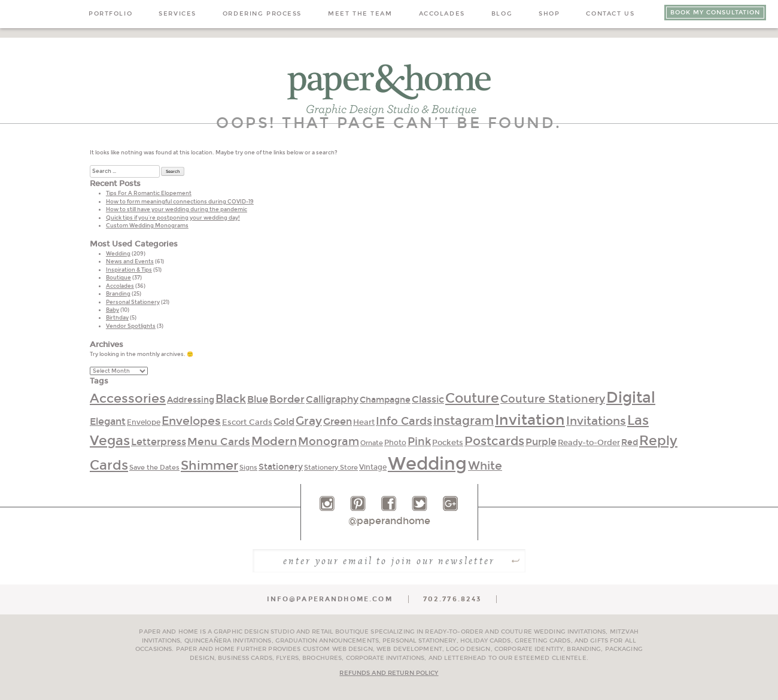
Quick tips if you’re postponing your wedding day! (173, 218)
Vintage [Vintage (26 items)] (373, 467)
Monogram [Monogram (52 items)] (329, 442)
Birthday (117, 318)
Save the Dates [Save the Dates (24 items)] (154, 467)
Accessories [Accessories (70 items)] (128, 399)
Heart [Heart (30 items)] (364, 422)
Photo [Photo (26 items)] (395, 443)
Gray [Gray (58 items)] (309, 421)
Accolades (442, 14)
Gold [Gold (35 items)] (284, 422)
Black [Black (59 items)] (231, 399)
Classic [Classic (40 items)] (428, 399)
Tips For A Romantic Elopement (149, 193)
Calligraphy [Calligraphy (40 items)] (332, 399)
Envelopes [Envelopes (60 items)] (191, 421)
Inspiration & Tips (129, 270)
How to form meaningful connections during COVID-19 (180, 202)
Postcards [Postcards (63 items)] (494, 441)
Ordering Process (262, 14)
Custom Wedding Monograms (147, 226)
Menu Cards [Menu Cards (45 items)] (219, 442)
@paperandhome (389, 521)
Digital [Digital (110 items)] (631, 398)
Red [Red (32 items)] (630, 442)
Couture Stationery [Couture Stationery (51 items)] (553, 399)
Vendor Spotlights (131, 326)
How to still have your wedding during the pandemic (177, 209)
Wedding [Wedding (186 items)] (427, 464)
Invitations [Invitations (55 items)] (596, 421)
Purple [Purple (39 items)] (541, 442)
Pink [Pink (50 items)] (419, 442)
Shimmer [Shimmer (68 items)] (209, 466)
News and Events (130, 261)
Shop (549, 14)
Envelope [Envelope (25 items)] (144, 422)
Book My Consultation (715, 13)
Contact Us (610, 14)
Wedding (118, 254)
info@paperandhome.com (330, 599)
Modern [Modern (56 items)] (274, 441)
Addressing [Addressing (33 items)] (191, 400)
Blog (502, 14)
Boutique (118, 278)
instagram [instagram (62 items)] (464, 421)
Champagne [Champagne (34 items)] (385, 400)
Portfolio (110, 14)
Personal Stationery (133, 302)
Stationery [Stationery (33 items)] (281, 467)
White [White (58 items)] (485, 466)
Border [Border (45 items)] (287, 399)
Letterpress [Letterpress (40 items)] (159, 442)
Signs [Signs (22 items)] (248, 468)
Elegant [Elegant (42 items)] (108, 421)
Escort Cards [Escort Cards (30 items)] (247, 422)
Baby (113, 310)
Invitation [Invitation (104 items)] (530, 420)
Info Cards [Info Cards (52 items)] (404, 421)
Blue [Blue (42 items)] (258, 399)
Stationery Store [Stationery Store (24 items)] (331, 467)
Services (177, 14)
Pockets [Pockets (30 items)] (448, 443)
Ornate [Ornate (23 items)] (372, 443)
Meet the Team (360, 14)
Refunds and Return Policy (389, 673)
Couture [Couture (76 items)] (472, 398)
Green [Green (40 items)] (338, 421)
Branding (118, 294)
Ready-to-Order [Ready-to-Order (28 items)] (589, 442)
